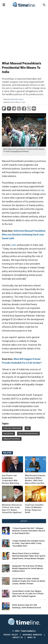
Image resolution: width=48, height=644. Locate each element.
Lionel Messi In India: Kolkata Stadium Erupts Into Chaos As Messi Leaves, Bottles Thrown (29, 581)
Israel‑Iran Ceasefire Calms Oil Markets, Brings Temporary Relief (34, 509)
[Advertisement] (24, 34)
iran (28, 428)
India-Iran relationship (12, 428)
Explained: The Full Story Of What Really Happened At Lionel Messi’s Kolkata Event (28, 568)
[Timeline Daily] (24, 622)
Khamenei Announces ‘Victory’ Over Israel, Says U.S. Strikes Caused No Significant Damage (12, 509)
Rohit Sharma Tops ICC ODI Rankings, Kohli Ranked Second (26, 606)
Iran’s (14, 245)
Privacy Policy (11, 635)
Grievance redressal (32, 635)
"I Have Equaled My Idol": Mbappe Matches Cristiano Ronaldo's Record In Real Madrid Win (29, 531)
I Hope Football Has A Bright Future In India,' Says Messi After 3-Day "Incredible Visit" (28, 543)
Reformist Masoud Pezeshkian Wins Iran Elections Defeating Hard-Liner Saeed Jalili (24, 235)
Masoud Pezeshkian (12, 439)
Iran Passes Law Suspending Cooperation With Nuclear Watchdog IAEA (10, 479)
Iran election (9, 433)
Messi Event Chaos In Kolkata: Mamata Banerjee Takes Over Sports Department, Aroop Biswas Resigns (29, 556)
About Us (31, 637)
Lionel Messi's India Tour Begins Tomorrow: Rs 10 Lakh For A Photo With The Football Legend (28, 594)
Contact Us (18, 637)
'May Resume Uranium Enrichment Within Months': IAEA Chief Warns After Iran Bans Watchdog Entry (35, 479)
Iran (42, 190)
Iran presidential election (28, 433)
